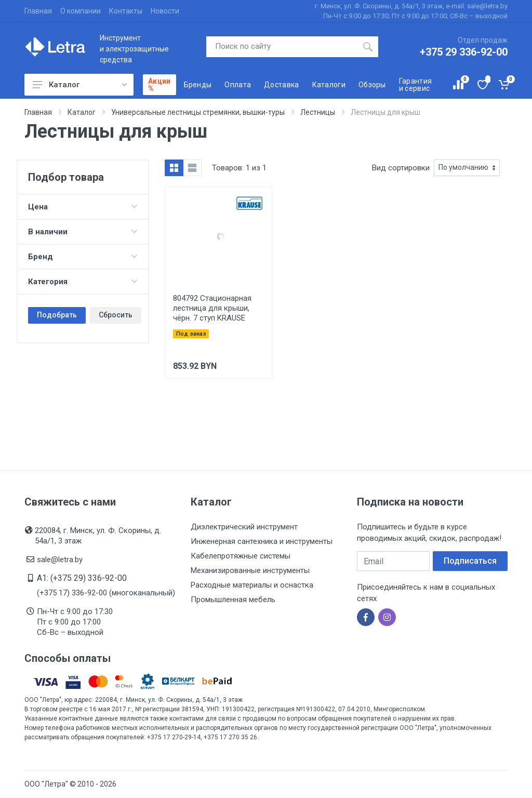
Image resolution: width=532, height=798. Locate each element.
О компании (81, 11)
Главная (38, 11)
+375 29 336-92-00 (464, 52)
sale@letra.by (60, 560)
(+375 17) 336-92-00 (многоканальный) (106, 593)
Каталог (80, 85)
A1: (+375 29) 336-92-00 (82, 578)
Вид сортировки (401, 168)
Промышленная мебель (233, 600)
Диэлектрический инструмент (244, 527)
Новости (165, 11)
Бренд (83, 257)
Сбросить (116, 315)
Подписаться (470, 561)
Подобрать (57, 315)
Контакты (126, 11)
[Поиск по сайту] (282, 47)
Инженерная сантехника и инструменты (262, 541)
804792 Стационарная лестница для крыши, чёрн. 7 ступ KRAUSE (212, 308)
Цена (83, 207)
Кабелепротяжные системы (241, 556)
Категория (83, 282)
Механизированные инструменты (250, 570)
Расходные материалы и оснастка (252, 585)
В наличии (83, 232)
